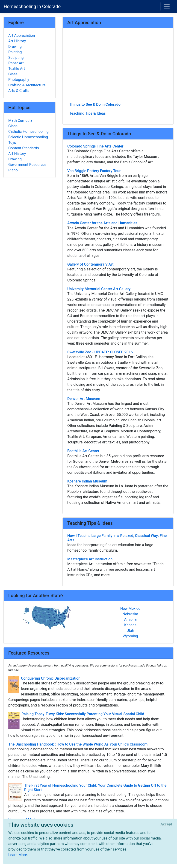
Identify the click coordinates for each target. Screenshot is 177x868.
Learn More (18, 855)
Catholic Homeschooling (28, 132)
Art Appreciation (22, 35)
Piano (13, 170)
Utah (130, 631)
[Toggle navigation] (167, 6)
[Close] (166, 824)
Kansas (130, 625)
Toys (12, 143)
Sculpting (16, 58)
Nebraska (130, 614)
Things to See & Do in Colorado (95, 104)
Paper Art (16, 63)
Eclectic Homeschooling (28, 137)
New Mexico (130, 608)
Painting (15, 52)
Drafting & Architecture (27, 85)
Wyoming (130, 636)
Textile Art (17, 69)
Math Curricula (20, 121)
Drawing (15, 47)
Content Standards (24, 148)
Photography (19, 80)
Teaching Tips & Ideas (87, 113)
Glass (13, 74)
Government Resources (27, 165)
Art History (17, 41)
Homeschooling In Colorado (32, 6)
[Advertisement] (118, 67)
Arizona (130, 620)
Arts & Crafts (19, 91)
